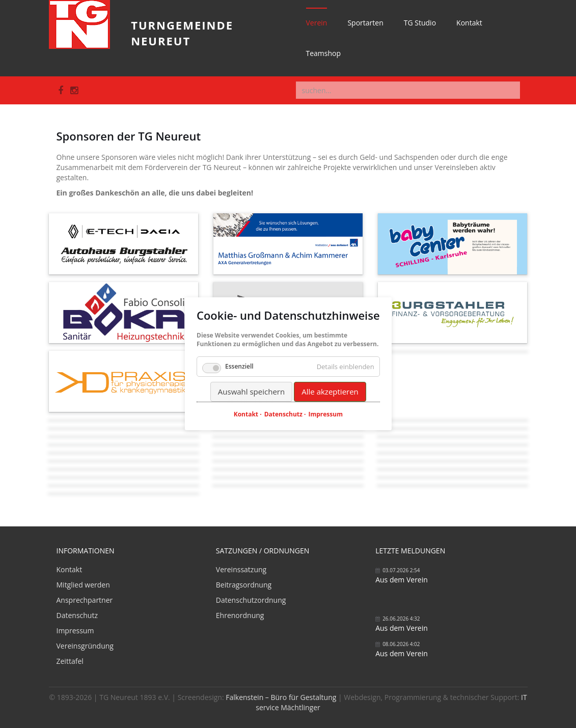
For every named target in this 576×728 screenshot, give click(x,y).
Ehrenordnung (240, 615)
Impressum (75, 631)
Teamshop (324, 53)
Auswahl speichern (251, 391)
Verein (317, 23)
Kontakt (469, 23)
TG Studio (420, 23)
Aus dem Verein (402, 580)
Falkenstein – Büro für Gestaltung (281, 697)
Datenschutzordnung (251, 600)
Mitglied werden (83, 585)
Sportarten (365, 23)
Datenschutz (77, 615)
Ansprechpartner (85, 600)
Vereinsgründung (85, 646)
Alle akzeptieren (330, 391)
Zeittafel (70, 661)
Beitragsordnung (244, 585)
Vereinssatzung (241, 569)
